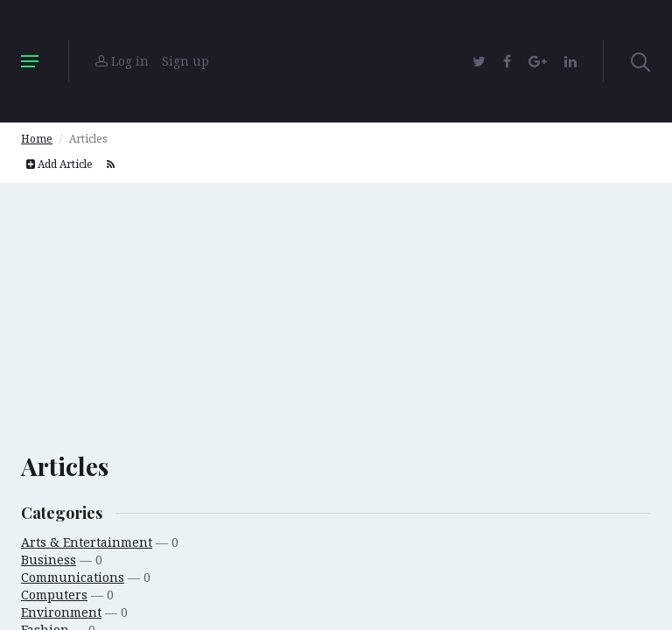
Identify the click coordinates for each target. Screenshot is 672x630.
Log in (122, 61)
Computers (54, 595)
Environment (61, 612)
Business (49, 560)
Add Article (59, 164)
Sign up (185, 61)
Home (37, 139)
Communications (73, 577)
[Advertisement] (336, 305)
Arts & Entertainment (87, 542)
